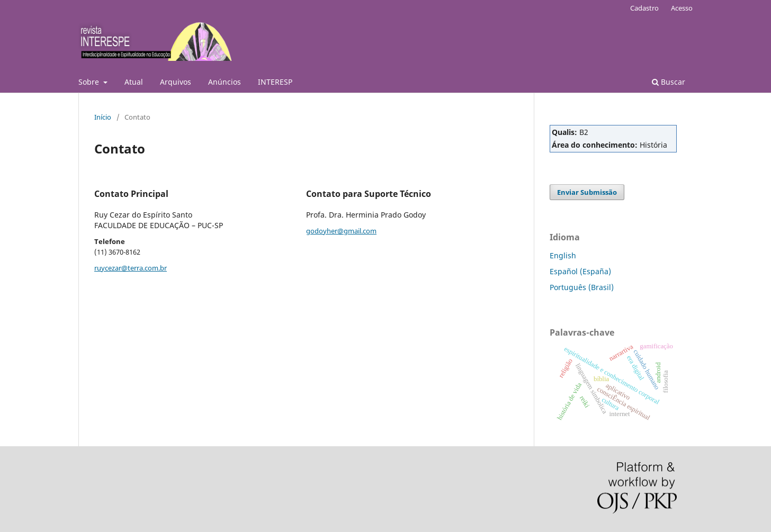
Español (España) (580, 271)
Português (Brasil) (582, 287)
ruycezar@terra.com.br (131, 268)
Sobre (90, 82)
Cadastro (644, 8)
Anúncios (225, 82)
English (563, 255)
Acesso (682, 8)
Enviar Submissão (587, 192)
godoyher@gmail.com (341, 231)
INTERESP (275, 82)
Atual (134, 82)
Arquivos (176, 82)
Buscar (669, 82)
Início (103, 117)
